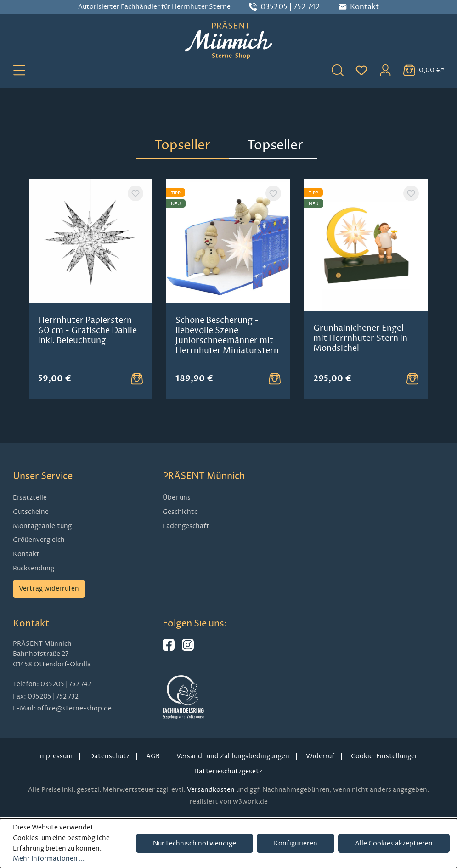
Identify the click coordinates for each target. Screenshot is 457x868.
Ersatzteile (30, 498)
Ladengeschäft (186, 526)
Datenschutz (109, 756)
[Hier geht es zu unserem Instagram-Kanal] (188, 649)
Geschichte (180, 512)
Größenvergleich (39, 540)
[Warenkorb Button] (137, 378)
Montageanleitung (42, 526)
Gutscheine (31, 512)
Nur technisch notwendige (195, 843)
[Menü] (19, 70)
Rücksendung (34, 568)
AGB (153, 756)
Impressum (55, 756)
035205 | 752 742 (290, 7)
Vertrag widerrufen (49, 589)
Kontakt (26, 554)
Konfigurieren (296, 843)
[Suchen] (338, 70)
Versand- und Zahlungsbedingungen (233, 756)
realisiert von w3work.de (229, 802)
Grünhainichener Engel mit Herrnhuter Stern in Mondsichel (360, 338)
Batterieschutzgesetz (228, 771)
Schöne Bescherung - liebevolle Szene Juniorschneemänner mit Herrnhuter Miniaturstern (227, 335)
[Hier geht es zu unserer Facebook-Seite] (169, 649)
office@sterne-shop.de (74, 708)
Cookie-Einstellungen (385, 756)
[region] (229, 289)
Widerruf (320, 756)
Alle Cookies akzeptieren (394, 843)
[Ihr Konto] (385, 70)
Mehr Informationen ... (49, 859)
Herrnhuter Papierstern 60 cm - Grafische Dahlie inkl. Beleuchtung (87, 330)
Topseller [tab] (182, 145)
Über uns (177, 498)
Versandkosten (211, 790)
